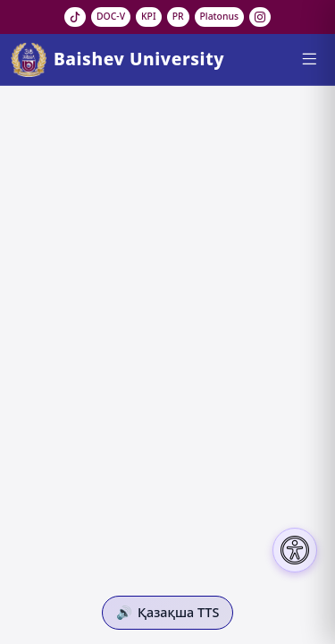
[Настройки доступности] (295, 550)
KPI (149, 16)
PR (178, 16)
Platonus (220, 16)
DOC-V (111, 16)
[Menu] (309, 59)
